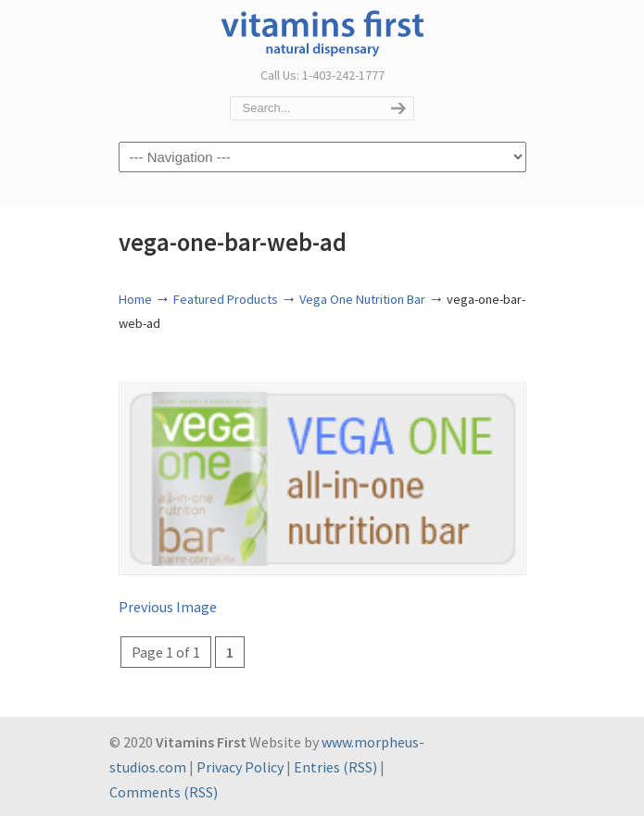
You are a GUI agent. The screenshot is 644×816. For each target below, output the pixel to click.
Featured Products (226, 299)
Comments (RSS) (164, 792)
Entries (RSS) (335, 767)
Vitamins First (322, 31)
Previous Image (168, 607)
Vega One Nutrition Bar (362, 299)
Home (135, 299)
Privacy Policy (240, 767)
